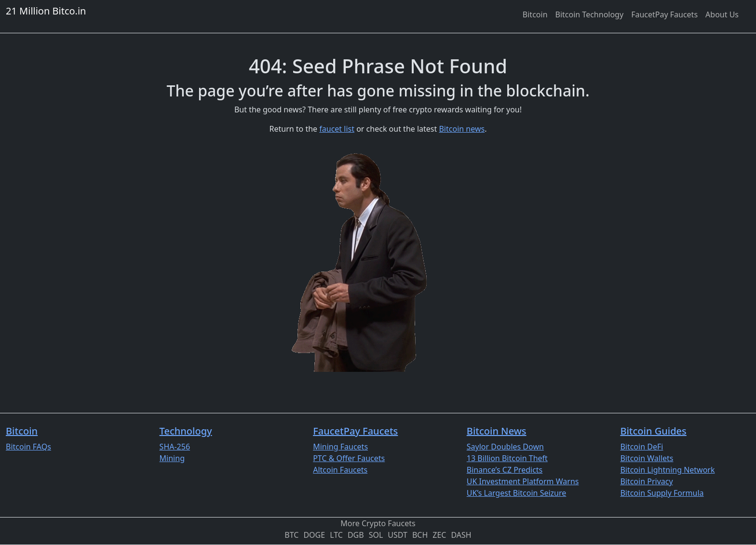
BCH (420, 535)
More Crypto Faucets (378, 523)
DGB (356, 535)
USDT (398, 535)
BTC (291, 535)
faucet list (337, 129)
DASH (461, 535)
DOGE (314, 535)
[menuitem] (535, 14)
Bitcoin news (462, 129)
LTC (336, 535)
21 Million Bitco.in (46, 11)
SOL (376, 535)
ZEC (439, 535)
